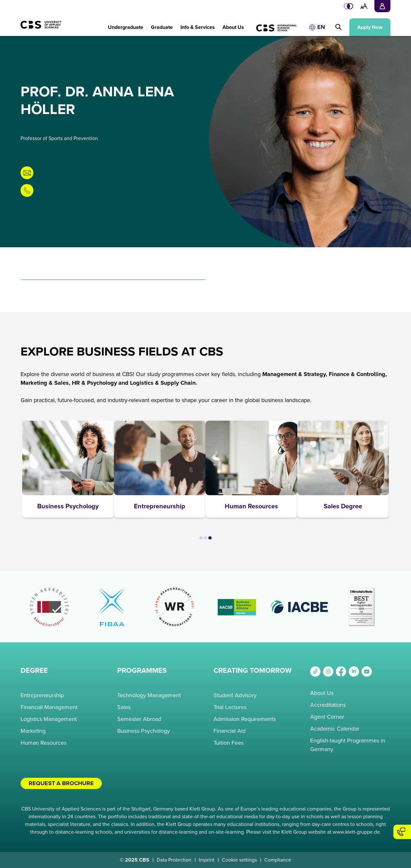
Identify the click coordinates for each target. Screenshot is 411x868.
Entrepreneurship (42, 695)
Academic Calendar (335, 729)
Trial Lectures (230, 707)
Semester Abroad (139, 719)
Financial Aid (230, 731)
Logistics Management (49, 719)
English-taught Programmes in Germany (348, 745)
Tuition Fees (229, 743)
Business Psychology (144, 731)
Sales (124, 707)
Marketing (33, 731)
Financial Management (49, 707)
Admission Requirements (245, 719)
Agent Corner (327, 717)
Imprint (207, 860)
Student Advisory (235, 695)
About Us (322, 693)
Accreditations (328, 705)
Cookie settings (239, 860)
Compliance (278, 860)
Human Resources (44, 743)
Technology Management (149, 695)
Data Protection (174, 860)
